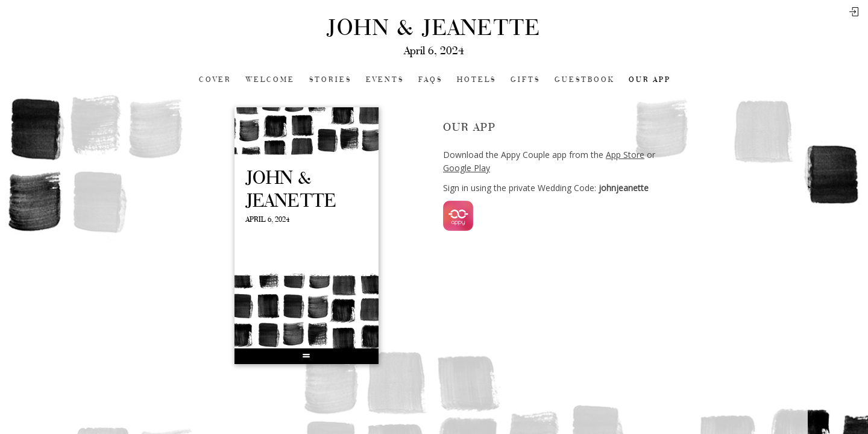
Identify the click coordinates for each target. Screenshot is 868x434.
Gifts (525, 80)
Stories (330, 80)
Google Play (467, 168)
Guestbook (584, 80)
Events (385, 80)
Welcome (270, 80)
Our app (650, 80)
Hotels (476, 80)
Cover (215, 80)
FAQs (430, 80)
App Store (625, 155)
